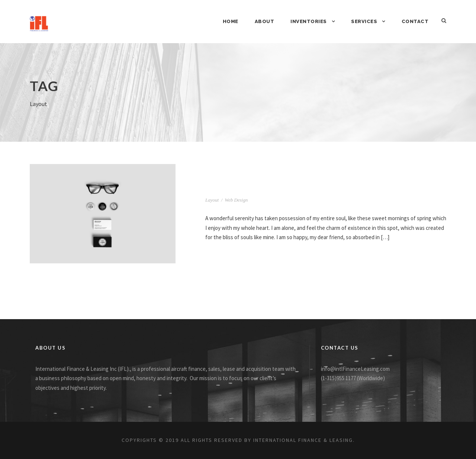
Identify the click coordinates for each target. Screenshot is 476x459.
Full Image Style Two (248, 189)
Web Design (236, 200)
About (265, 21)
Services (364, 21)
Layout (212, 200)
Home (231, 21)
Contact (415, 21)
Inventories (309, 21)
